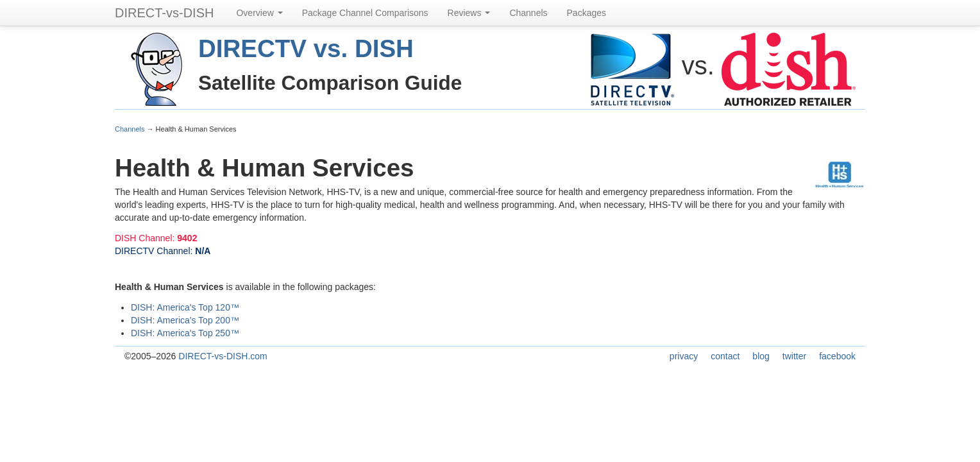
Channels (528, 13)
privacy (684, 356)
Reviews (469, 13)
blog (761, 356)
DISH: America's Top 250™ (185, 333)
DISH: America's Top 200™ (185, 320)
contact (725, 356)
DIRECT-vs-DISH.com (223, 356)
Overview (259, 13)
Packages (587, 13)
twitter (794, 356)
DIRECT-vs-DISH (164, 13)
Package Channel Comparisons (365, 13)
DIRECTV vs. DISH (306, 48)
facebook (837, 356)
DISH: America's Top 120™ (185, 307)
